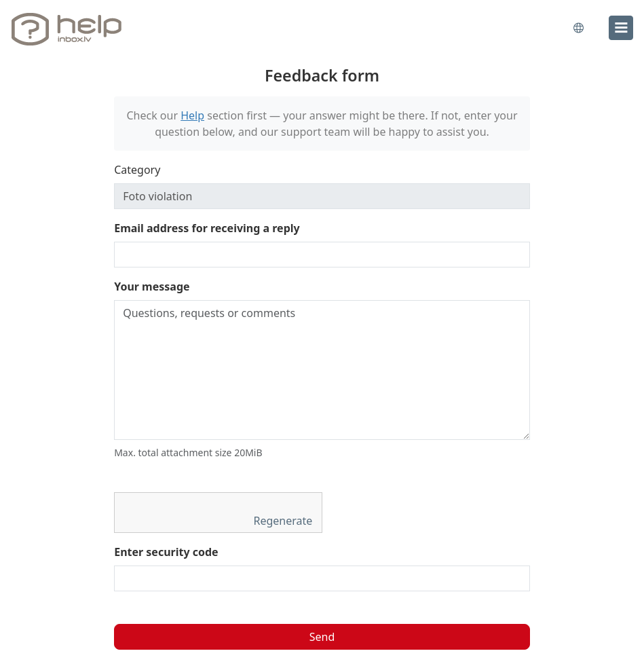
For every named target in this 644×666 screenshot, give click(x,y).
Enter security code (166, 552)
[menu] (621, 28)
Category (137, 170)
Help (192, 115)
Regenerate (285, 521)
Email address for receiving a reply (207, 228)
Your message (152, 286)
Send (322, 637)
